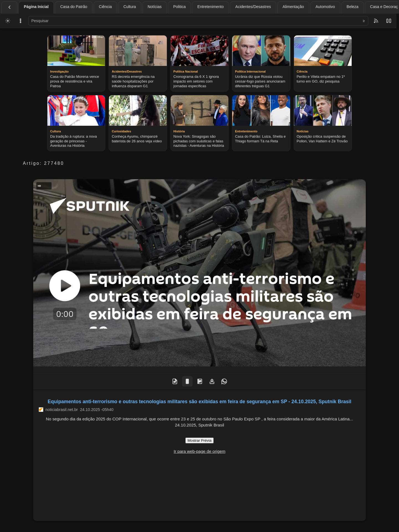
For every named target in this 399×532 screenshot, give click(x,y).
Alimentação (293, 7)
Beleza (353, 7)
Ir (364, 21)
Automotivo (325, 7)
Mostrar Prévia (200, 440)
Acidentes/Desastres (253, 7)
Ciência (105, 7)
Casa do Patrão (74, 7)
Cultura (130, 7)
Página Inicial (36, 7)
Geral (45, 186)
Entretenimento (210, 7)
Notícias (155, 7)
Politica (179, 7)
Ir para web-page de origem (200, 451)
